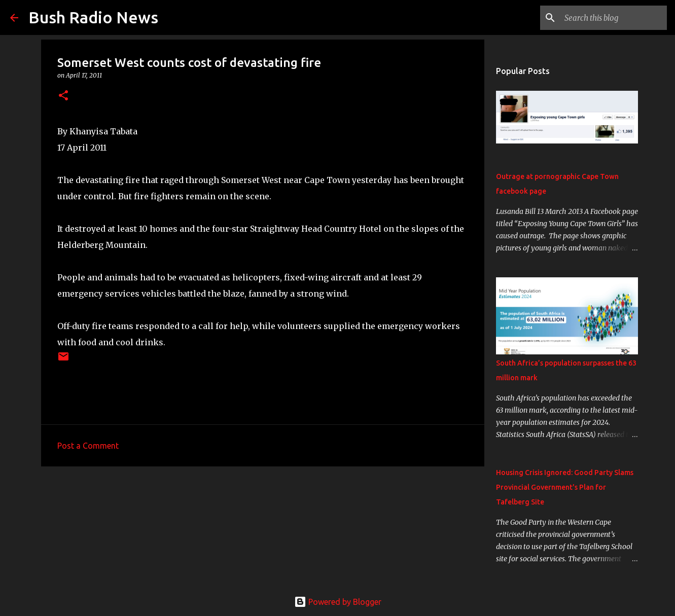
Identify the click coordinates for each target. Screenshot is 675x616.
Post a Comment (88, 446)
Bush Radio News (93, 17)
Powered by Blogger (338, 602)
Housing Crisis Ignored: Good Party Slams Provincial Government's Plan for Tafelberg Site (565, 487)
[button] (63, 96)
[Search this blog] (614, 18)
